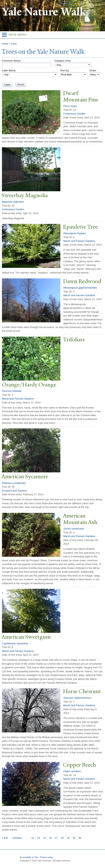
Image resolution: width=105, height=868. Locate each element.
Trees (14, 44)
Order (93, 70)
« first (5, 838)
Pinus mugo (70, 106)
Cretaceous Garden (74, 114)
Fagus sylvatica (72, 771)
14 (38, 838)
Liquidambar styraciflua (15, 643)
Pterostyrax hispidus (75, 233)
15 (45, 838)
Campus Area (62, 61)
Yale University (7, 3)
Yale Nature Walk (44, 12)
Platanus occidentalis (14, 483)
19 (68, 838)
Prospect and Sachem (14, 491)
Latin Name (9, 70)
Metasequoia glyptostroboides (80, 288)
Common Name (11, 61)
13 (33, 838)
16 (50, 838)
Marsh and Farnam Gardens (79, 241)
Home (5, 44)
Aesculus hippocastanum (77, 698)
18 (62, 838)
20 (74, 838)
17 (56, 838)
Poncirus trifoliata (12, 391)
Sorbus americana (74, 529)
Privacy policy (46, 857)
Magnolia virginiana (13, 202)
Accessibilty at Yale (29, 857)
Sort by (65, 70)
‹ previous (17, 838)
